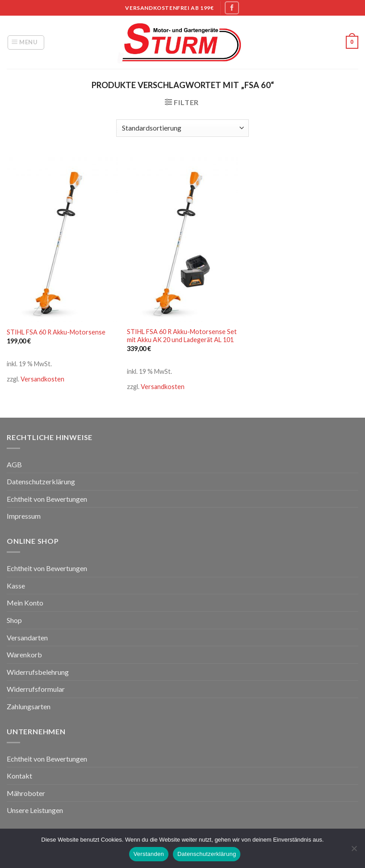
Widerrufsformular (36, 689)
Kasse (16, 586)
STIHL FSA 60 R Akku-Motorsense (56, 332)
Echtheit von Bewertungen (47, 499)
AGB (14, 464)
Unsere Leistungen (35, 810)
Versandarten (27, 637)
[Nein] (354, 851)
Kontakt (19, 776)
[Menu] (26, 42)
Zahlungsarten (29, 706)
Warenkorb (24, 654)
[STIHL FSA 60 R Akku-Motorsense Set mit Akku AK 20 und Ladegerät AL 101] (182, 238)
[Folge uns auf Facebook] (232, 8)
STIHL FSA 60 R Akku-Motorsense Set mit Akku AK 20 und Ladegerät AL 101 (182, 336)
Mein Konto (25, 603)
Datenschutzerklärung (41, 481)
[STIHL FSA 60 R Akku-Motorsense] (62, 238)
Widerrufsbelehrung (38, 672)
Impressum (24, 516)
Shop (14, 620)
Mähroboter (26, 793)
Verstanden (149, 854)
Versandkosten (42, 379)
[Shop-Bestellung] (182, 128)
